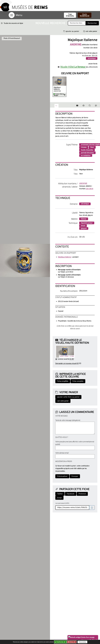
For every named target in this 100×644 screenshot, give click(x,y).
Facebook (71, 494)
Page (70, 15)
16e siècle (89, 189)
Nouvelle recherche (51, 23)
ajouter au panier (71, 31)
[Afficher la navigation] (12, 15)
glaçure (84, 229)
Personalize (82, 642)
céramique (92, 59)
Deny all (72, 642)
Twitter (60, 494)
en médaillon (86, 156)
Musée (85, 15)
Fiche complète (78, 381)
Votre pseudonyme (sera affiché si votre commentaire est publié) (75, 443)
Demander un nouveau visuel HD (67, 364)
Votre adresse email (62, 453)
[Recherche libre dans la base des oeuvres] (77, 23)
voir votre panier (90, 31)
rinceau (84, 147)
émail (83, 226)
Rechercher (92, 23)
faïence (84, 219)
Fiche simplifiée (63, 381)
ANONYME (83, 183)
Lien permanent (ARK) (62, 503)
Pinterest (82, 494)
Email (59, 498)
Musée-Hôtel (73, 67)
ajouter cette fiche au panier (68, 397)
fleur (92, 147)
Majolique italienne (57, 88)
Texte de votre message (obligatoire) (68, 420)
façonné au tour (87, 223)
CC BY (72, 359)
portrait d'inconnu (87, 153)
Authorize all (60, 642)
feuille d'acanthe (87, 150)
